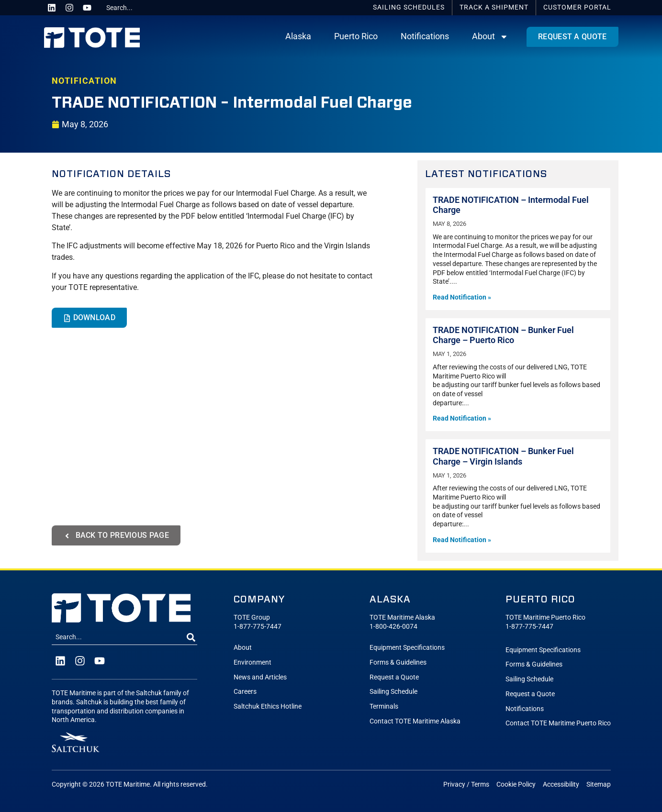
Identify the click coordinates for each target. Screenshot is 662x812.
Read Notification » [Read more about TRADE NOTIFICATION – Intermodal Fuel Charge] (462, 297)
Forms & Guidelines (398, 662)
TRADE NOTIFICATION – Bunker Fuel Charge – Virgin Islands (503, 456)
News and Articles (260, 677)
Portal (577, 7)
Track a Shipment (494, 7)
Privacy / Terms (466, 784)
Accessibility (561, 784)
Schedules (409, 7)
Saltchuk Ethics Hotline (268, 706)
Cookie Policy (516, 784)
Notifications (425, 36)
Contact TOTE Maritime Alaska (415, 721)
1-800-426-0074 (393, 627)
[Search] (191, 637)
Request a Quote (394, 677)
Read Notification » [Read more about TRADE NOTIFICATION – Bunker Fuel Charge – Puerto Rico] (462, 418)
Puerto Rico (356, 36)
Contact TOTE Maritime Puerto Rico (558, 723)
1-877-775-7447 (258, 627)
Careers (245, 692)
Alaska (298, 36)
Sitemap (599, 784)
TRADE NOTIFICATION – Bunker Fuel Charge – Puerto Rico (503, 335)
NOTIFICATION (84, 81)
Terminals (384, 706)
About (490, 37)
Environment (252, 662)
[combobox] (138, 8)
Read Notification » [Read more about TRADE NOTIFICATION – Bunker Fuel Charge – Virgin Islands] (462, 540)
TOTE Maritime (128, 784)
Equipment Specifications (407, 648)
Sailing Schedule (393, 692)
